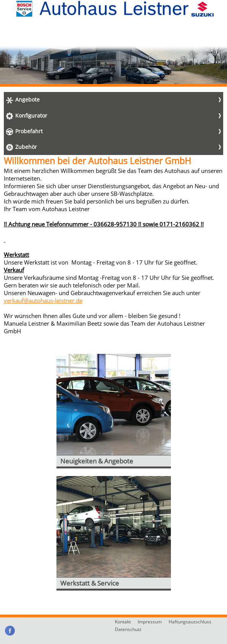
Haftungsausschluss (190, 622)
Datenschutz (128, 629)
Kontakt (123, 622)
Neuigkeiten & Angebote (97, 461)
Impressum (150, 622)
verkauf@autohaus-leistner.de (43, 300)
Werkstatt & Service (90, 583)
